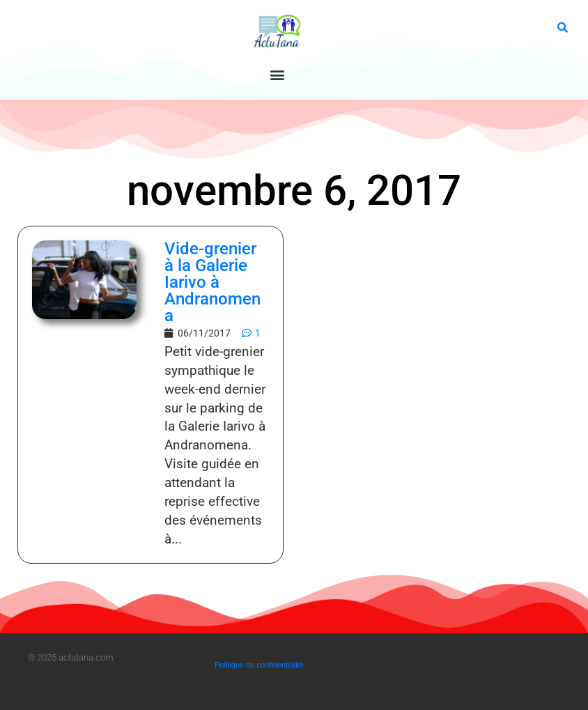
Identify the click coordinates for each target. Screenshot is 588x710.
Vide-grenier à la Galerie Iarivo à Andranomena (212, 282)
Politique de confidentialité (259, 665)
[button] (278, 74)
